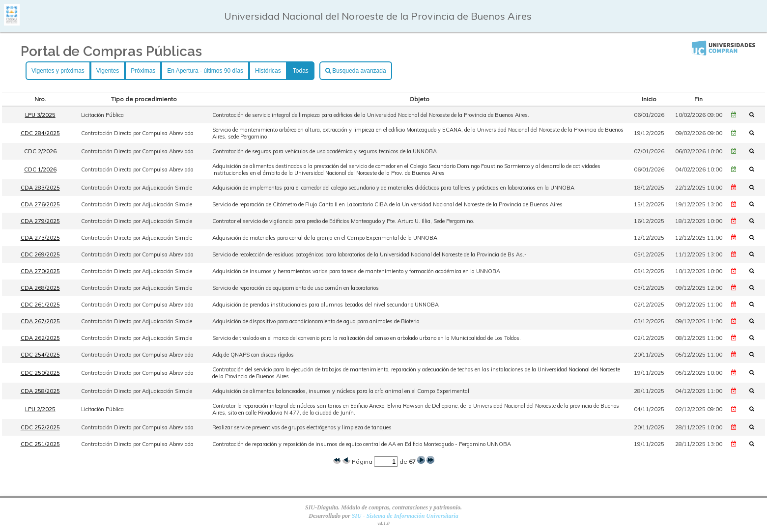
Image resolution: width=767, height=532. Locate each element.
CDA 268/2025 (40, 288)
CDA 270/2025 (40, 271)
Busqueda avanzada (356, 71)
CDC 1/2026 (40, 169)
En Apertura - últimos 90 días (205, 71)
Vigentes (108, 71)
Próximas (143, 71)
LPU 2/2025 (40, 409)
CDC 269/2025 (40, 254)
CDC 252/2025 (40, 427)
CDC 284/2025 (40, 133)
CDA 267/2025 (40, 321)
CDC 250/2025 (40, 373)
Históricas (268, 71)
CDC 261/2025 (40, 305)
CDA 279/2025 (40, 221)
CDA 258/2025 (40, 391)
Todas (301, 71)
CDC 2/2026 (40, 151)
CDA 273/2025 (40, 238)
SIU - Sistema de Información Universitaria (405, 516)
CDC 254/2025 (40, 355)
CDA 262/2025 (40, 338)
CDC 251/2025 (40, 444)
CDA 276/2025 (40, 204)
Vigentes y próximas (58, 71)
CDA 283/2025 (40, 188)
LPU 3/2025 (40, 115)
